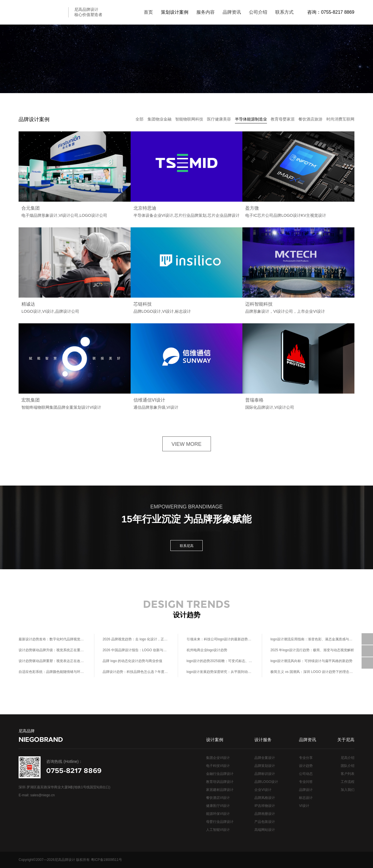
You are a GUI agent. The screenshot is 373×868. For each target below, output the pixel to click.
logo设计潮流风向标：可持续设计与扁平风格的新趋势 (311, 661)
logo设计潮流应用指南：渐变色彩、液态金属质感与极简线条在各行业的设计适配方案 (312, 639)
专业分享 (306, 758)
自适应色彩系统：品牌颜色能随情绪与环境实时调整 (52, 672)
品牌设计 (306, 790)
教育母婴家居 (283, 119)
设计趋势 (306, 766)
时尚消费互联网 (340, 119)
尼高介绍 (348, 758)
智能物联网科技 (189, 119)
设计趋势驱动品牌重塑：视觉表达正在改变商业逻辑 (52, 661)
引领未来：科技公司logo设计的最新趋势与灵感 (220, 639)
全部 (139, 119)
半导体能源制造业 (251, 119)
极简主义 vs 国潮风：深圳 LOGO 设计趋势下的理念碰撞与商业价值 (312, 672)
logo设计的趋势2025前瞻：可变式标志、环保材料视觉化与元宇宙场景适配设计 (220, 661)
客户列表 (348, 774)
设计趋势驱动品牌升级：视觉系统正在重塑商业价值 (52, 650)
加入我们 (348, 790)
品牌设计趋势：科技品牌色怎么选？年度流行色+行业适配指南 (136, 672)
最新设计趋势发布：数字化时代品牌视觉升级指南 (52, 639)
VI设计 (304, 806)
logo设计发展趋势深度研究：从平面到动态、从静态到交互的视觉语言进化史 (220, 672)
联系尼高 (187, 546)
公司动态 (306, 774)
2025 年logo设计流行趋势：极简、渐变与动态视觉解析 (312, 650)
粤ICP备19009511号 (106, 860)
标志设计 (306, 798)
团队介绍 (348, 766)
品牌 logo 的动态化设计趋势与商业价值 (132, 661)
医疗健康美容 (219, 119)
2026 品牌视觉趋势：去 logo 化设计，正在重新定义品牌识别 (136, 639)
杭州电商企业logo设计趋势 (207, 650)
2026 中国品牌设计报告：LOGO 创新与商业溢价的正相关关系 (136, 650)
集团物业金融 (159, 119)
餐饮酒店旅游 (310, 119)
